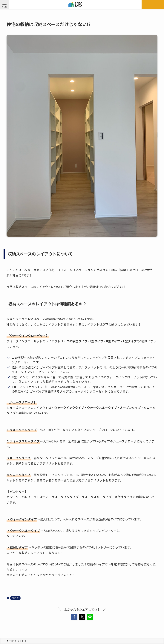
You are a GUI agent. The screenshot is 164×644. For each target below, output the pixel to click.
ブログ (15, 598)
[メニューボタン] (4, 4)
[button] (74, 617)
